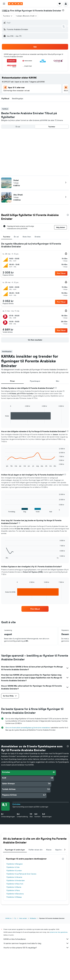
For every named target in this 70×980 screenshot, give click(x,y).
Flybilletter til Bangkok (15, 864)
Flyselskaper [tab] (35, 381)
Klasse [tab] (49, 850)
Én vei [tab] (16, 237)
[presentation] (63, 10)
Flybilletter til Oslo (13, 867)
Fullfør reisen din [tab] (36, 850)
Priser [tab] (12, 381)
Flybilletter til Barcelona (15, 894)
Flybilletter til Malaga (14, 897)
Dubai (16, 180)
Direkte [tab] (38, 237)
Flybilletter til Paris (13, 890)
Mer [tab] (58, 381)
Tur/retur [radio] (52, 127)
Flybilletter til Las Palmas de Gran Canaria (21, 874)
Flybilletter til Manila (14, 887)
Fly (15, 918)
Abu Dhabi (18, 195)
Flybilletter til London (14, 871)
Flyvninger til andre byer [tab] (15, 850)
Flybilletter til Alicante (14, 877)
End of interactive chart (4, 422)
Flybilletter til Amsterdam (16, 880)
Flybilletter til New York (15, 884)
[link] (35, 609)
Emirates (16, 804)
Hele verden (23, 918)
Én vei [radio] (18, 127)
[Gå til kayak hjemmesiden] (15, 4)
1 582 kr (6, 11)
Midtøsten (33, 918)
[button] (4, 4)
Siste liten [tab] (27, 237)
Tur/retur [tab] (7, 237)
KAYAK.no (8, 918)
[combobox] (8, 16)
